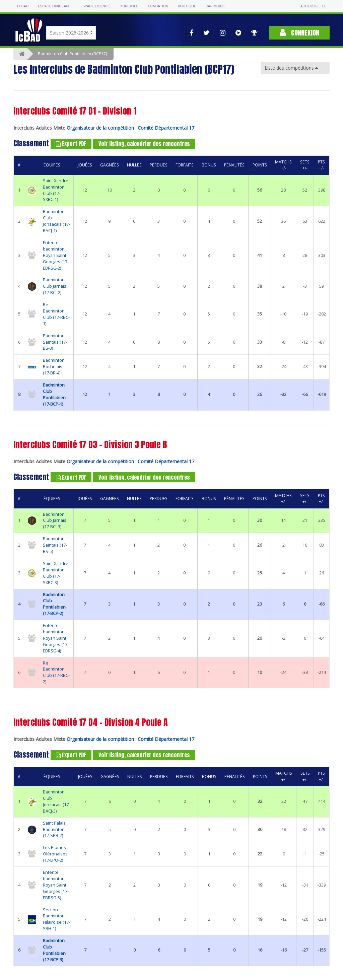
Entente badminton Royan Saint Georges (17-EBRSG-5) (56, 885)
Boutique (187, 6)
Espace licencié (95, 6)
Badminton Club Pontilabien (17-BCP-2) (54, 604)
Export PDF (71, 144)
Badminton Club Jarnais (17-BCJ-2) (55, 286)
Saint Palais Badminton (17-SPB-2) (54, 829)
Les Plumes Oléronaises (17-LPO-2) (55, 854)
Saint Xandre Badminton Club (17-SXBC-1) (56, 190)
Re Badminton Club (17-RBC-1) (56, 314)
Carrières (215, 6)
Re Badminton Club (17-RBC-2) (56, 673)
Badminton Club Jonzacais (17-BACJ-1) (56, 221)
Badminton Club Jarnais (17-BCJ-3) (55, 521)
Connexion (299, 33)
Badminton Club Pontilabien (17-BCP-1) (54, 395)
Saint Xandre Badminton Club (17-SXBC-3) (56, 573)
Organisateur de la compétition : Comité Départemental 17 (130, 128)
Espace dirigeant (54, 6)
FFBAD (23, 6)
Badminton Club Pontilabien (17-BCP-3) (54, 950)
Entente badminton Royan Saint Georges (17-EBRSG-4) (56, 638)
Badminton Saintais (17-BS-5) (55, 545)
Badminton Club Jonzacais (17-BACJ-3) (56, 801)
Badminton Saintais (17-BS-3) (55, 342)
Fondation (158, 6)
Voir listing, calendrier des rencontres (144, 144)
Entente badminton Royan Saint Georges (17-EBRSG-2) (56, 255)
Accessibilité (313, 6)
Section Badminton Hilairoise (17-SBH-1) (56, 919)
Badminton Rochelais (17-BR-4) (54, 367)
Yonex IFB (129, 6)
